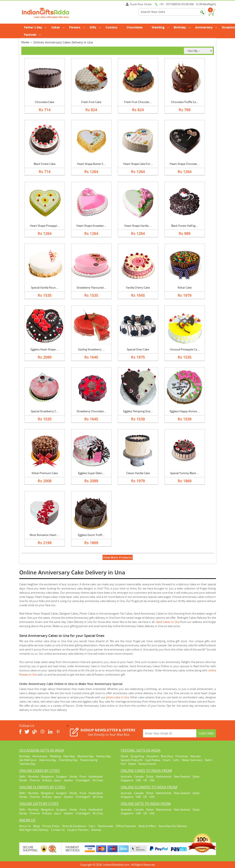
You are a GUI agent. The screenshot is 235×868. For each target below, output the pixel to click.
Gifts (95, 27)
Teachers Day (27, 764)
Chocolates (135, 27)
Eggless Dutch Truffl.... (91, 535)
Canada (139, 776)
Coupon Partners (78, 830)
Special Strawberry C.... (45, 411)
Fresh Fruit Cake (91, 102)
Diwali (124, 756)
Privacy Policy (51, 826)
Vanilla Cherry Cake (138, 288)
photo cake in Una (117, 697)
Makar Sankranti (192, 760)
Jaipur (58, 780)
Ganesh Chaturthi (132, 760)
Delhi (22, 776)
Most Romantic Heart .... (45, 535)
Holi (123, 764)
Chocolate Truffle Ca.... (185, 102)
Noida (73, 776)
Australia (126, 776)
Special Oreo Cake (138, 349)
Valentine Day (48, 760)
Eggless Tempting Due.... (138, 411)
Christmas (182, 756)
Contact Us (58, 830)
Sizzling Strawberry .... (91, 349)
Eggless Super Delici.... (91, 473)
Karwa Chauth (147, 764)
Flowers (77, 27)
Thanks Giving (89, 760)
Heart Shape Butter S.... (91, 164)
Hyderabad (96, 776)
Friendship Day (68, 760)
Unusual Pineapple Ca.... (185, 349)
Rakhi (208, 760)
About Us (25, 826)
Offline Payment (126, 826)
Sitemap (96, 830)
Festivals (32, 35)
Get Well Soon (28, 760)
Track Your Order (139, 4)
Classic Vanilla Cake (138, 473)
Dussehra (153, 756)
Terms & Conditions (74, 826)
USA (152, 780)
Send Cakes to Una (168, 622)
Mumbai (33, 776)
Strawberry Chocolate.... (91, 411)
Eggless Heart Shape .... (45, 349)
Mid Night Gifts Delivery (34, 830)
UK (145, 780)
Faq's (92, 826)
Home (25, 42)
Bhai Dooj (167, 756)
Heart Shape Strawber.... (91, 226)
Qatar (196, 776)
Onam (166, 760)
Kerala (23, 780)
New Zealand (182, 776)
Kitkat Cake (185, 288)
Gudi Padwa (153, 760)
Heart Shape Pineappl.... (45, 226)
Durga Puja (137, 756)
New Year (69, 756)
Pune (83, 776)
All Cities (98, 780)
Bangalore (47, 776)
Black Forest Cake (45, 164)
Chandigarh (83, 780)
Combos (111, 27)
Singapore (127, 780)
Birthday (182, 27)
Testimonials (105, 826)
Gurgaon (62, 776)
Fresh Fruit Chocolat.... (138, 102)
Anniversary (206, 27)
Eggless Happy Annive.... (185, 411)
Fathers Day (103, 756)
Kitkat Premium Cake (45, 473)
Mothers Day (85, 756)
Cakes (58, 27)
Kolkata (47, 780)
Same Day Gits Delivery (173, 826)
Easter (132, 764)
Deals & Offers (147, 826)
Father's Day (35, 27)
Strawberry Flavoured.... (91, 288)
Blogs (37, 826)
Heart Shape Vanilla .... (138, 226)
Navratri (196, 756)
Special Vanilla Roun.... (45, 288)
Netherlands (164, 776)
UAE (138, 780)
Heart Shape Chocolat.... (185, 164)
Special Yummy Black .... (185, 473)
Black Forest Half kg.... (185, 226)
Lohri (176, 760)
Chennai (35, 780)
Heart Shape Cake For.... (138, 164)
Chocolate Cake (45, 102)
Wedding (160, 27)
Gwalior (69, 780)
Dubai (150, 776)
